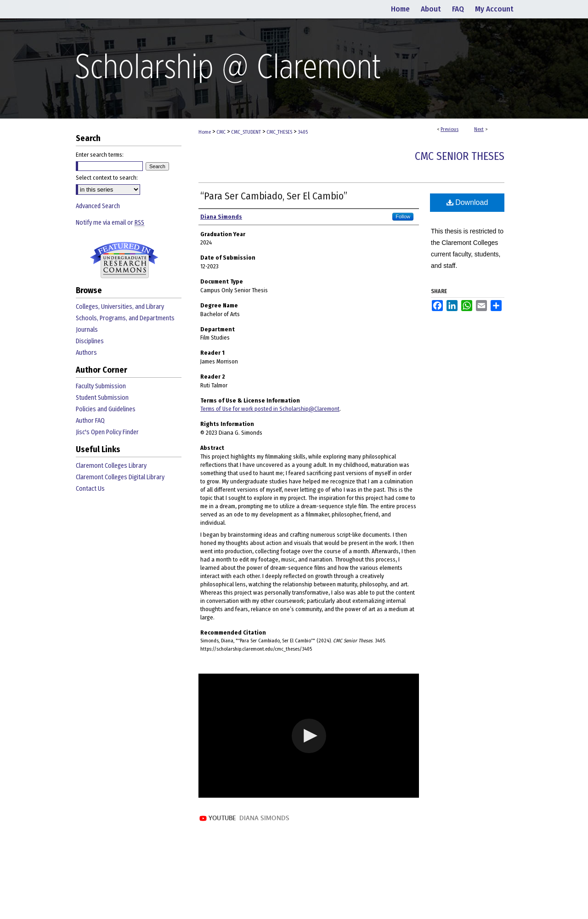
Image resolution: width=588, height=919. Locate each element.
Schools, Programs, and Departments (125, 318)
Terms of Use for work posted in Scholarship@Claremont (270, 409)
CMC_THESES (279, 132)
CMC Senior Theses (460, 156)
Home (205, 132)
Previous (449, 129)
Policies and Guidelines (106, 409)
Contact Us (90, 489)
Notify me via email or (110, 223)
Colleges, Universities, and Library (120, 307)
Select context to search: (107, 178)
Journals (87, 330)
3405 (303, 132)
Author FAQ (90, 421)
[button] (309, 736)
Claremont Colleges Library (111, 466)
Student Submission (102, 398)
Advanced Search (98, 206)
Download (467, 202)
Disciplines (90, 341)
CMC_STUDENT (246, 132)
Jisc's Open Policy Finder (107, 432)
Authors (86, 353)
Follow (403, 216)
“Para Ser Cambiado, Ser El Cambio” (274, 196)
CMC (221, 132)
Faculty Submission (101, 386)
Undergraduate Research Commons (124, 260)
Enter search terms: (100, 155)
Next (479, 129)
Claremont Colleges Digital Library (120, 477)
